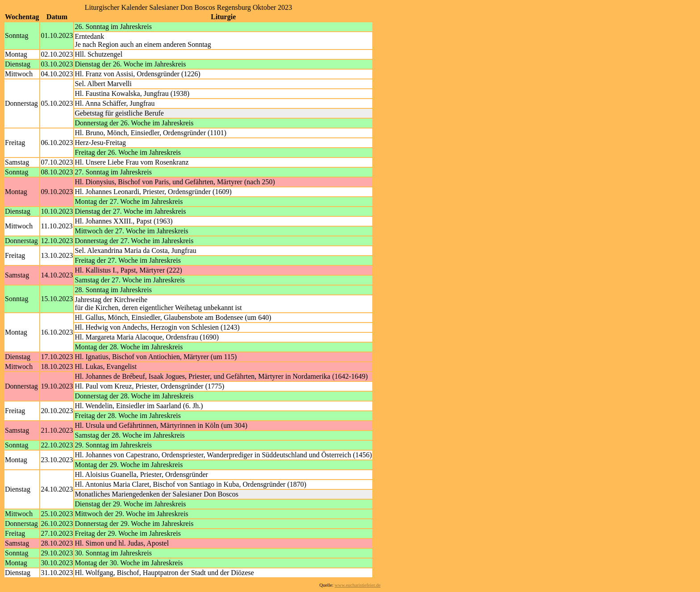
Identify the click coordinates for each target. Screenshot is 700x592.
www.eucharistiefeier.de (358, 585)
